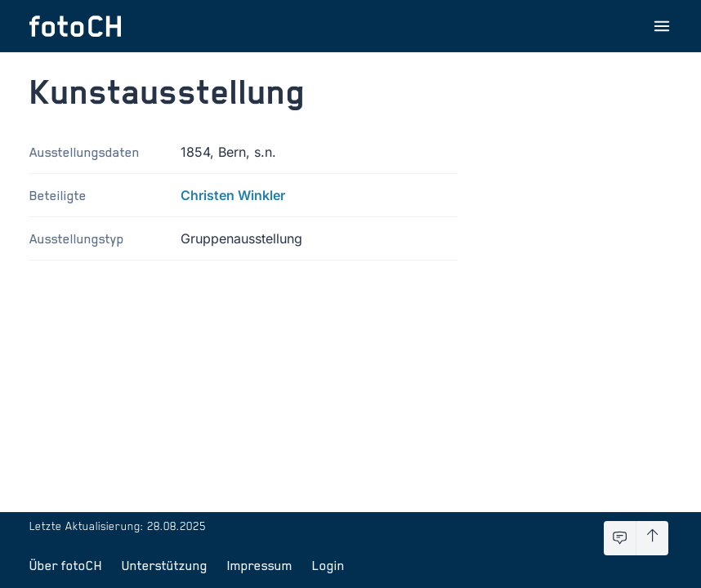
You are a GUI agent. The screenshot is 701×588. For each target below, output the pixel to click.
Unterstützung (165, 565)
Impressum (260, 565)
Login (328, 565)
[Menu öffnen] (662, 26)
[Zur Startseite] (75, 26)
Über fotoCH (66, 565)
